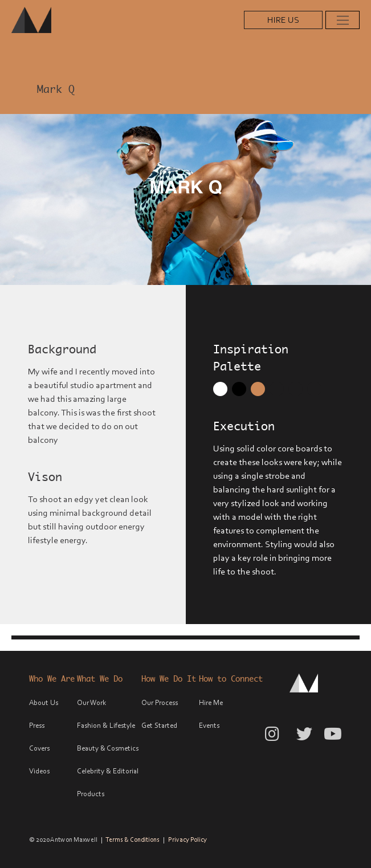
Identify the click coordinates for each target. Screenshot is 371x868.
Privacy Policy (187, 840)
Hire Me (211, 702)
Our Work (91, 702)
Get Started (159, 725)
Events (209, 725)
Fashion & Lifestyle (106, 725)
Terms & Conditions (132, 840)
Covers (39, 748)
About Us (44, 702)
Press (37, 725)
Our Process (160, 702)
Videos (39, 771)
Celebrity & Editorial (108, 771)
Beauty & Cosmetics (108, 748)
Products (91, 794)
